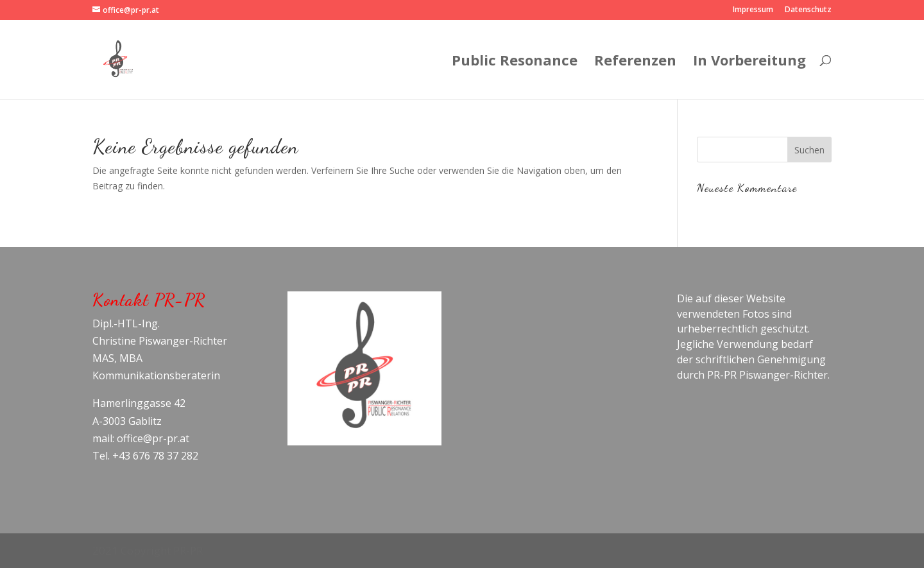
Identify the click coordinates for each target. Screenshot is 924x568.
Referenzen (635, 62)
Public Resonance (515, 62)
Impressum (753, 10)
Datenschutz (808, 10)
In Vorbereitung (749, 62)
